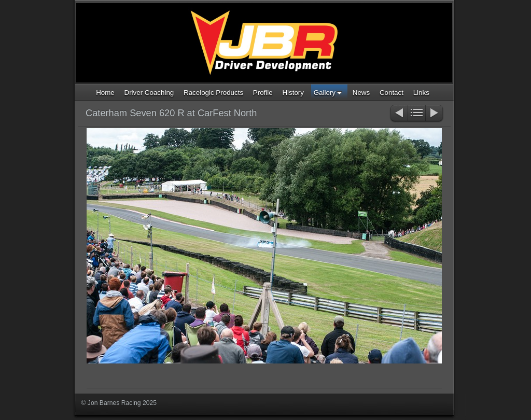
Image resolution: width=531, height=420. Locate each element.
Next (435, 114)
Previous (399, 114)
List (417, 114)
